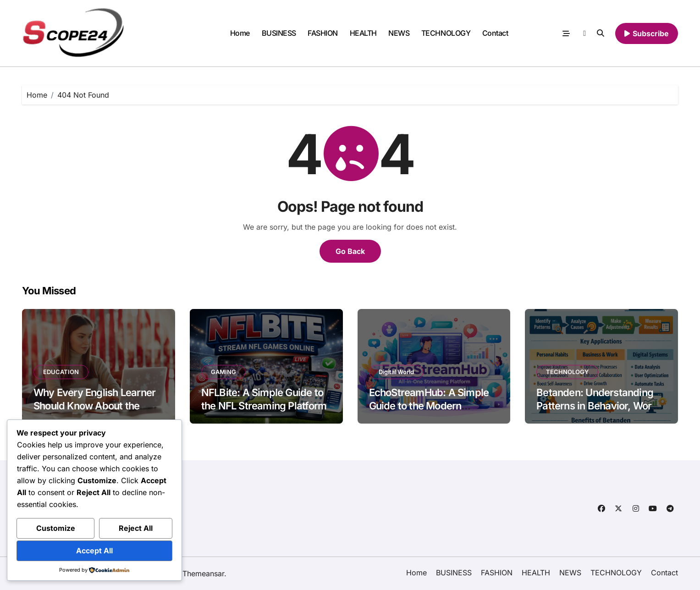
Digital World (396, 372)
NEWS (399, 33)
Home (240, 33)
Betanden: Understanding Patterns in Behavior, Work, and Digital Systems (598, 405)
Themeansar (203, 573)
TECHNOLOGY (446, 33)
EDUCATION (61, 372)
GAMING (223, 372)
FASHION (323, 33)
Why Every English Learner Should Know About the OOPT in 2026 (94, 405)
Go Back (350, 251)
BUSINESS (279, 33)
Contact (495, 33)
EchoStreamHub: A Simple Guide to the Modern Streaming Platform (429, 405)
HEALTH (363, 33)
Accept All (94, 551)
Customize (56, 528)
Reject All (136, 528)
